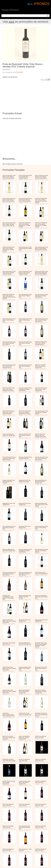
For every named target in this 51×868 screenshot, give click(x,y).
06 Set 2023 (42, 852)
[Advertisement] (24, 95)
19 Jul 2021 (10, 202)
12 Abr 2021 (26, 346)
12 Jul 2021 (42, 671)
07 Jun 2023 (26, 852)
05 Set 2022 (26, 830)
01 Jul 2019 (42, 575)
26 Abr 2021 (26, 392)
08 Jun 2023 (42, 648)
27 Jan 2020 (26, 251)
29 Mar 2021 (10, 227)
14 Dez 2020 (26, 483)
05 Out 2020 (42, 461)
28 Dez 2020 (42, 484)
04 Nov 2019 (26, 599)
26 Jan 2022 (42, 807)
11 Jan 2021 (10, 506)
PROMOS (42, 4)
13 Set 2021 (26, 553)
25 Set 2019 (26, 762)
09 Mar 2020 (10, 437)
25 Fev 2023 (26, 576)
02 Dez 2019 (10, 275)
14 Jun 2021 (26, 529)
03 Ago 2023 (26, 671)
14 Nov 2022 (10, 624)
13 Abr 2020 (10, 179)
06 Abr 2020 (10, 785)
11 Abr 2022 (42, 599)
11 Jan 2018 (42, 228)
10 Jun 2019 (26, 415)
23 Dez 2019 (42, 762)
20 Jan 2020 (26, 298)
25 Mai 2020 (42, 275)
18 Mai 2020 (26, 438)
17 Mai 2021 (42, 507)
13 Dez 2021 (42, 553)
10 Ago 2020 (42, 298)
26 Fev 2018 (42, 392)
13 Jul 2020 (26, 179)
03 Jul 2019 (10, 762)
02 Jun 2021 (42, 784)
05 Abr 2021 (26, 506)
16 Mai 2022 (26, 202)
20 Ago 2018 (10, 415)
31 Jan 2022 (10, 576)
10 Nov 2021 (26, 807)
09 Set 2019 (42, 346)
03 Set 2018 (42, 369)
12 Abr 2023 (10, 852)
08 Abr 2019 (10, 252)
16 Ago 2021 (10, 552)
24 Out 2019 (42, 415)
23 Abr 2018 (42, 204)
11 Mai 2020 (26, 369)
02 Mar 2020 (42, 251)
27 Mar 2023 (26, 646)
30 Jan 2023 (26, 622)
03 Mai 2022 (10, 829)
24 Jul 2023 (10, 671)
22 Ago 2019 (10, 601)
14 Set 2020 (10, 323)
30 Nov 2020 (42, 323)
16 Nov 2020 (26, 323)
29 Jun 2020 (10, 461)
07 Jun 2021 (10, 530)
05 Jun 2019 (42, 739)
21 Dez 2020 (42, 179)
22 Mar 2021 (26, 785)
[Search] (48, 16)
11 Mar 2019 (10, 392)
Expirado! (20, 72)
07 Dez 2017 (26, 228)
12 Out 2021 (10, 807)
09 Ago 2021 (42, 530)
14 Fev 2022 (26, 275)
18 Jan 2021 (10, 346)
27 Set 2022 (42, 829)
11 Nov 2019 (10, 369)
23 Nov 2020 (10, 484)
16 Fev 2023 (10, 646)
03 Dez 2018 (10, 300)
